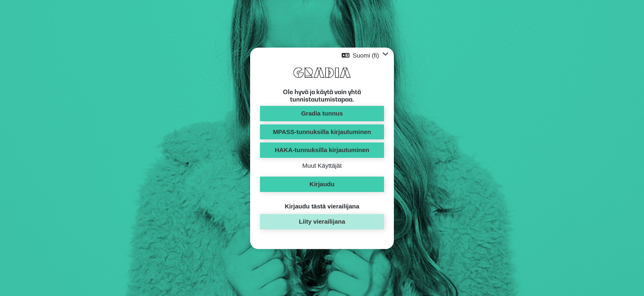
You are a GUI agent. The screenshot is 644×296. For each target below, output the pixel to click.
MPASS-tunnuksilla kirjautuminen (322, 131)
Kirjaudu (322, 184)
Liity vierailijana (322, 221)
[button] (365, 55)
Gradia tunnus (322, 113)
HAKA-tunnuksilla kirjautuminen (322, 150)
